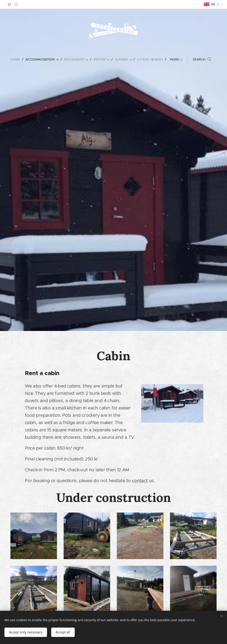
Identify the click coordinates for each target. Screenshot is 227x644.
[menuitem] (14, 59)
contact (140, 481)
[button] (205, 59)
